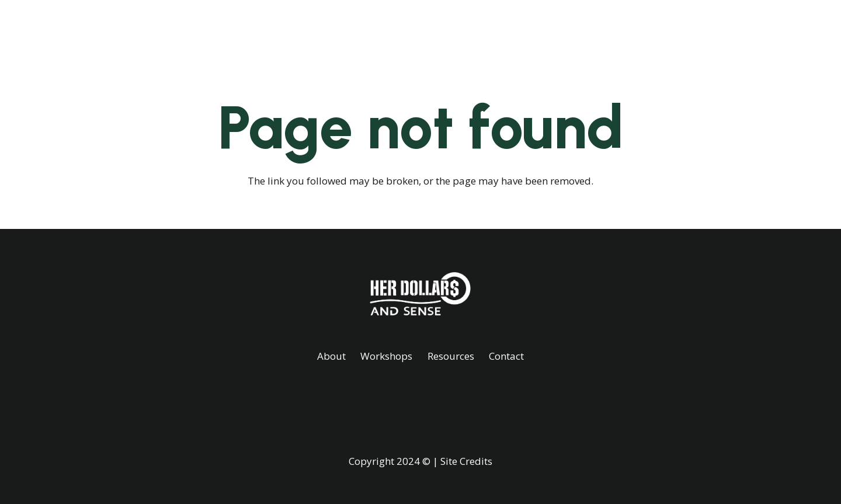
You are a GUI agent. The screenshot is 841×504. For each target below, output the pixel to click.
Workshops (386, 356)
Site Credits (466, 461)
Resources (451, 356)
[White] (142, 29)
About (331, 356)
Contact (506, 356)
